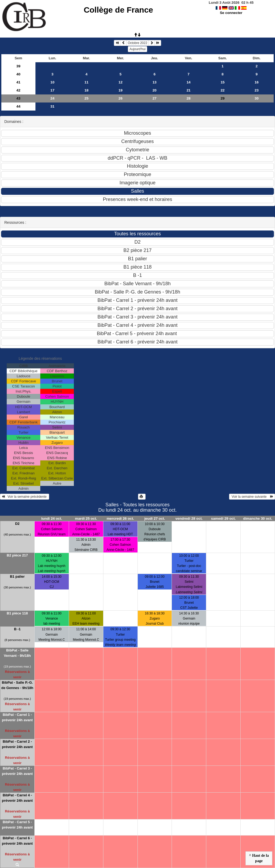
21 (189, 90)
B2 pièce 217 (17, 555)
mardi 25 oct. (86, 519)
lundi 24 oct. (52, 519)
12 (120, 82)
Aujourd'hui (137, 49)
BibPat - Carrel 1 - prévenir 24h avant (17, 717)
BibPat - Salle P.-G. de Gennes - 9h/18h (17, 685)
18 (87, 90)
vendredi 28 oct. (189, 519)
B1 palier (17, 576)
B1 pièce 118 (17, 613)
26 (120, 98)
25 (87, 98)
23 (257, 90)
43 (18, 98)
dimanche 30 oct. (258, 519)
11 (87, 82)
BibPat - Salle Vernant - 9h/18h (17, 653)
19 (120, 90)
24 (53, 98)
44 (18, 106)
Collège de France (118, 10)
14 (189, 82)
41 (18, 82)
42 (18, 90)
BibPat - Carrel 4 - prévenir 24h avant (17, 798)
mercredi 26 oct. (120, 519)
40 (18, 74)
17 (53, 90)
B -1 (17, 629)
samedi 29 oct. (223, 519)
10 (53, 82)
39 (18, 66)
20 (155, 90)
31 (53, 106)
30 (257, 98)
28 (189, 98)
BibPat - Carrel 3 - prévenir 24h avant (17, 771)
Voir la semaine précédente (25, 497)
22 (222, 90)
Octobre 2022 (138, 43)
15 (222, 82)
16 (257, 82)
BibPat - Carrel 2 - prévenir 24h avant (17, 744)
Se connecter (231, 13)
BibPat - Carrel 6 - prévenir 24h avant (17, 841)
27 (155, 98)
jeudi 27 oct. (155, 519)
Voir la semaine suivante (252, 497)
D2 (17, 524)
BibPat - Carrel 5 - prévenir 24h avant (17, 825)
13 (155, 82)
